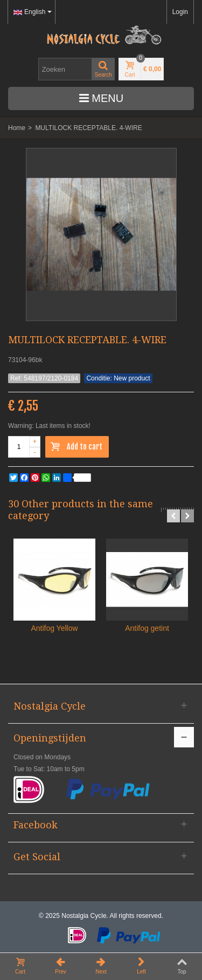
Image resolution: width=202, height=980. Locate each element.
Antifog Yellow (54, 628)
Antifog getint (147, 628)
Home (17, 128)
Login (180, 12)
